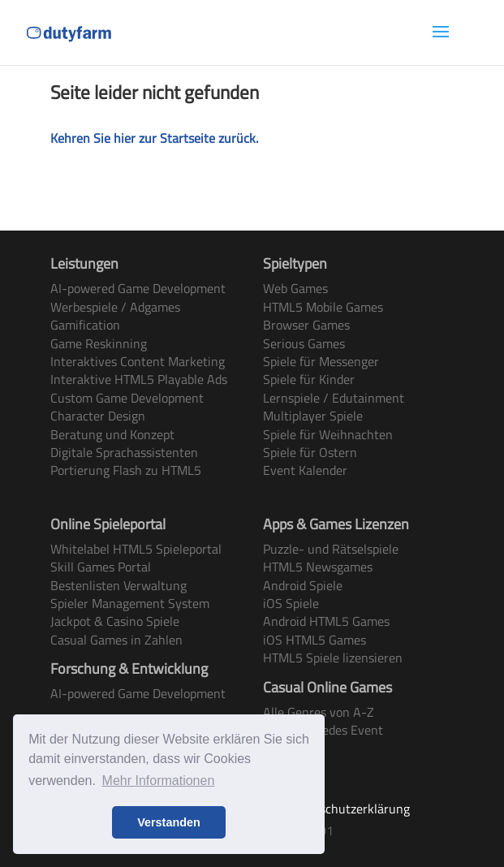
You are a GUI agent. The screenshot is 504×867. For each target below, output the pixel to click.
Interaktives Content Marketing (138, 361)
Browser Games (306, 325)
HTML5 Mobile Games (323, 307)
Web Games (295, 288)
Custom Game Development (127, 398)
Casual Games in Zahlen (116, 640)
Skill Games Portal (101, 567)
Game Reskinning (99, 343)
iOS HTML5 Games (314, 640)
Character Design (98, 416)
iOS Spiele (291, 603)
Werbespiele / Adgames (115, 307)
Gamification (85, 325)
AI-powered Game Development (138, 288)
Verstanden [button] (169, 822)
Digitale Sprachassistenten (124, 452)
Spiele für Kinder (309, 379)
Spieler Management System (130, 603)
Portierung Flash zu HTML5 (126, 470)
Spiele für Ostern (310, 452)
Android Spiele (303, 585)
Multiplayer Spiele (313, 416)
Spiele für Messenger (321, 361)
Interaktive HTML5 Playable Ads (139, 379)
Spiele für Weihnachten (328, 434)
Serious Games (304, 343)
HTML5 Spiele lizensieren (333, 658)
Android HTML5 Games (326, 621)
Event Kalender (305, 470)
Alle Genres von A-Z (319, 712)
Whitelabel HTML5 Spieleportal (136, 549)
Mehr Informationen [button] (159, 781)
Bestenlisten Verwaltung (118, 585)
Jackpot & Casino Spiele (115, 621)
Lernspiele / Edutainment (334, 398)
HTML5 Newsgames (318, 567)
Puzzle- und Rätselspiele (331, 549)
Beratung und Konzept (112, 434)
